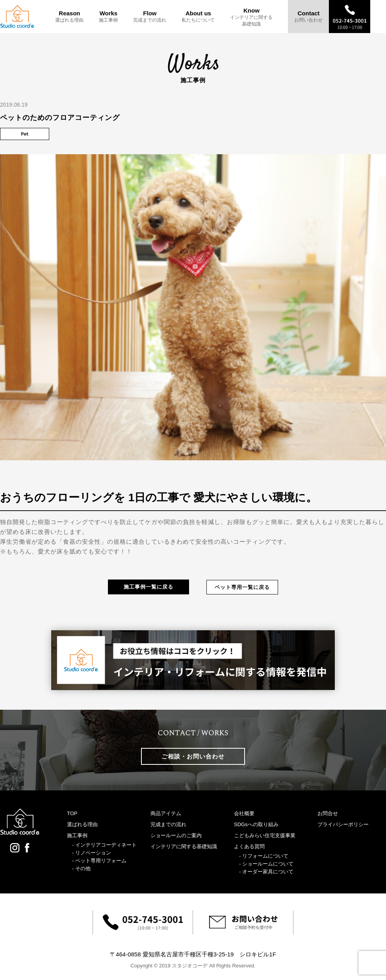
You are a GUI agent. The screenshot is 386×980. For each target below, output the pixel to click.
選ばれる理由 (82, 824)
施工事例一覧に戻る (148, 587)
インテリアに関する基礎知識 (184, 846)
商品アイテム (166, 813)
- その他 (81, 868)
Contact (308, 17)
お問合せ (328, 813)
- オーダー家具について (266, 872)
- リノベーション (92, 853)
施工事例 (77, 835)
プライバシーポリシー (343, 824)
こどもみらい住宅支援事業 (265, 835)
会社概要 (244, 813)
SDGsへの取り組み (256, 824)
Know (251, 17)
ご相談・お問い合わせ (193, 756)
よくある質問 (249, 846)
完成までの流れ (168, 824)
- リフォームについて (264, 856)
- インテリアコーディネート (104, 845)
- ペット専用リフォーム (99, 861)
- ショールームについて (266, 864)
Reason (69, 17)
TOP (72, 813)
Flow (150, 17)
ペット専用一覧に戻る (242, 587)
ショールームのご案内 (176, 835)
